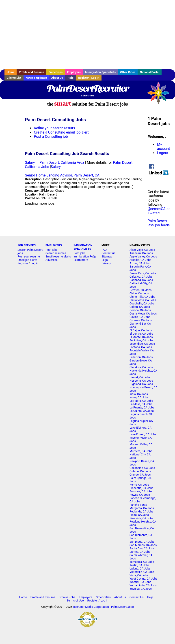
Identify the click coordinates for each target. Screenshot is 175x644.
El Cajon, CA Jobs (141, 330)
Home (11, 72)
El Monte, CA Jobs (141, 337)
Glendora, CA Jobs (141, 367)
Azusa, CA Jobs (139, 263)
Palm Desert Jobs (122, 607)
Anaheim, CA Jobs (141, 253)
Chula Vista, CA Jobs (143, 300)
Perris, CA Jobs (139, 485)
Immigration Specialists (100, 72)
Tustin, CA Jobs (139, 565)
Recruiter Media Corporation (91, 607)
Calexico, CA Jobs (141, 277)
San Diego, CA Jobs (142, 542)
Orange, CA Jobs (140, 475)
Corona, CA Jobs (140, 310)
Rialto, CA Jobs (139, 515)
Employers (74, 72)
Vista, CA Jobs (139, 575)
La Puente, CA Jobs (142, 407)
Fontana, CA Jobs (141, 347)
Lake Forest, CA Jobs (143, 434)
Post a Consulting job (51, 137)
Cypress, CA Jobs (141, 320)
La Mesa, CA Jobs (141, 404)
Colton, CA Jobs (140, 307)
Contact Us (137, 597)
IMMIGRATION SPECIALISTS (83, 247)
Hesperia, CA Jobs (141, 381)
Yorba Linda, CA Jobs (143, 585)
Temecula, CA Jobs (142, 562)
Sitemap (107, 256)
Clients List (14, 78)
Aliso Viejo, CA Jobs (142, 250)
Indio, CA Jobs (139, 394)
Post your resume (29, 256)
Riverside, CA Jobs (141, 518)
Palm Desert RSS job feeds (159, 223)
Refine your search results (54, 128)
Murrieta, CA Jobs (141, 451)
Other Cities (128, 72)
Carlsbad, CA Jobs (141, 280)
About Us (57, 78)
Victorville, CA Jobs (142, 572)
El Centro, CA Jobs (141, 334)
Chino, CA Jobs (139, 293)
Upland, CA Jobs (140, 569)
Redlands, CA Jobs (142, 511)
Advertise (52, 260)
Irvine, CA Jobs (139, 397)
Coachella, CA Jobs (142, 303)
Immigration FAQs (85, 256)
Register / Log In (89, 78)
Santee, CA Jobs (140, 552)
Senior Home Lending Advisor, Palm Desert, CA (62, 175)
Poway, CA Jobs (140, 495)
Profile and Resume (31, 72)
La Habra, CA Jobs (141, 401)
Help (70, 78)
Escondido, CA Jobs (142, 344)
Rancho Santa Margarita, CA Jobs (142, 506)
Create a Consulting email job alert (61, 132)
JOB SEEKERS (27, 245)
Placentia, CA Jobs (142, 488)
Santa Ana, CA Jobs (142, 548)
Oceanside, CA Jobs (142, 468)
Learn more (81, 260)
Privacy (106, 263)
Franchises (56, 72)
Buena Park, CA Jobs (143, 273)
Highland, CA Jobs (141, 384)
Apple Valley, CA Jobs (143, 256)
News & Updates (36, 78)
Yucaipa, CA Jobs (141, 589)
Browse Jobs (67, 597)
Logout (163, 153)
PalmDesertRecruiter (87, 88)
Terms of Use (75, 600)
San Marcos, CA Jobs (143, 545)
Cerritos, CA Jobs (141, 290)
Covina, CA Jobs (140, 317)
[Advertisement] (87, 35)
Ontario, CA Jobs (140, 471)
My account (163, 147)
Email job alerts (27, 260)
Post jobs (51, 250)
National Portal (149, 72)
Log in (35, 263)
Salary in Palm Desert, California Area (54, 163)
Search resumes (56, 253)
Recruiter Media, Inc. (160, 95)
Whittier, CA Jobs (140, 582)
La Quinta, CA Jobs (142, 411)
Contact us (108, 253)
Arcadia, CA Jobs (140, 260)
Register (23, 263)
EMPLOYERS (54, 245)
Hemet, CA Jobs (140, 377)
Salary (56, 167)
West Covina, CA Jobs (143, 579)
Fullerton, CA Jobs (141, 357)
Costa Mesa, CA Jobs (143, 313)
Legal (105, 260)
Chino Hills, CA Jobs (142, 297)
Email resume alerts (58, 256)
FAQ (104, 250)
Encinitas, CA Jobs (141, 340)
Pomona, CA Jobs (141, 491)
